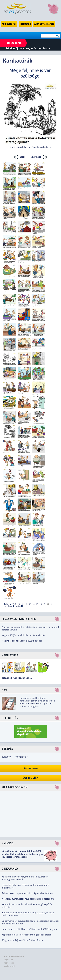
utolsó (18, 606)
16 (41, 604)
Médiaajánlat (9, 966)
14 (34, 604)
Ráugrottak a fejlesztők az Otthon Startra (23, 940)
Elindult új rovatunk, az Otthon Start (28, 49)
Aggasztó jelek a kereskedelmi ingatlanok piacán (27, 935)
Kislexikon (31, 768)
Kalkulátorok (9, 24)
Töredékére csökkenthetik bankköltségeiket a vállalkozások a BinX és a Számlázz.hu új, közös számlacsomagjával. (37, 702)
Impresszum (9, 963)
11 (23, 604)
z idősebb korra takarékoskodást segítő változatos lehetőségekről (22, 856)
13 (30, 604)
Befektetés (10, 718)
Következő (36, 157)
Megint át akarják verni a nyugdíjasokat (22, 641)
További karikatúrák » (17, 678)
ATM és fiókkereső (44, 24)
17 (44, 604)
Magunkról (8, 960)
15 (37, 604)
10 (19, 604)
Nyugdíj (7, 843)
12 (26, 604)
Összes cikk (30, 778)
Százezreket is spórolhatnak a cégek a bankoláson (27, 893)
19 (51, 604)
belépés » (7, 757)
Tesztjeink (25, 24)
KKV (4, 690)
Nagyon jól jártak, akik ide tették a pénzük (23, 635)
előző (14, 604)
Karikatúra (10, 655)
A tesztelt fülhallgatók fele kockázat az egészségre (28, 899)
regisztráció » (21, 757)
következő (9, 606)
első (7, 604)
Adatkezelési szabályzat (14, 956)
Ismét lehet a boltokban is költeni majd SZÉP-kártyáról (30, 929)
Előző (23, 157)
